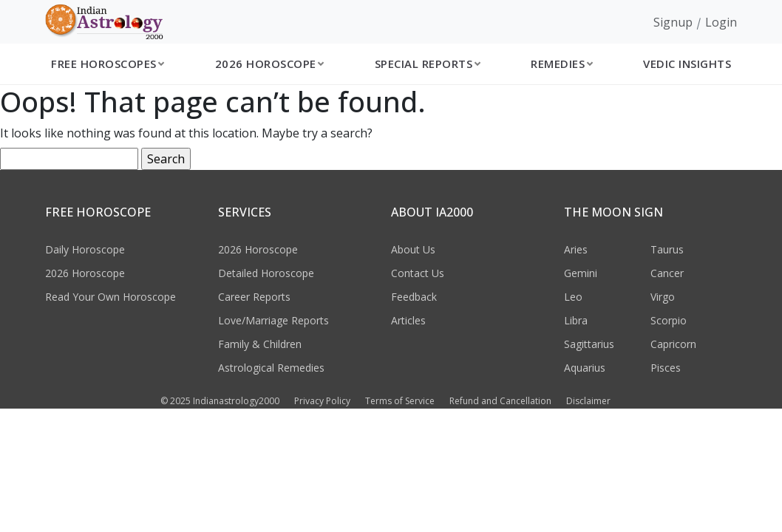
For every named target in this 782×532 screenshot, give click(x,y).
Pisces (666, 368)
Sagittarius (589, 344)
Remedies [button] (558, 64)
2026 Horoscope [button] (266, 64)
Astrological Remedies (271, 368)
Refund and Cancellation (500, 401)
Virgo (663, 297)
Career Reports (254, 297)
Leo (573, 297)
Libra (576, 320)
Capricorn (673, 344)
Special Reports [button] (424, 64)
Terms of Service (400, 401)
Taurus (667, 249)
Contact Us (418, 273)
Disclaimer (588, 401)
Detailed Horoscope (266, 273)
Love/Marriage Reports (273, 320)
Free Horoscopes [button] (104, 64)
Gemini (581, 273)
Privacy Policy (322, 401)
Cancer (667, 273)
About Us (413, 249)
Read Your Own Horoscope (110, 297)
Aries (576, 249)
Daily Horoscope (85, 249)
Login (721, 22)
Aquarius (585, 368)
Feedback (414, 297)
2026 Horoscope (85, 273)
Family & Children (260, 344)
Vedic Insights (687, 64)
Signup (673, 22)
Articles (408, 320)
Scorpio (669, 320)
